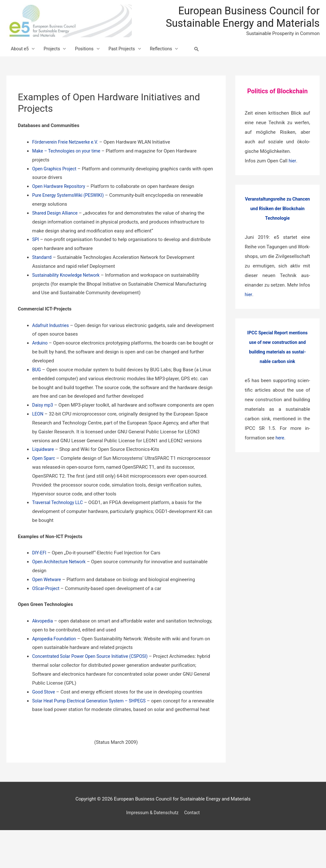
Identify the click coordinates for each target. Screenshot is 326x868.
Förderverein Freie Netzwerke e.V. (67, 162)
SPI (36, 260)
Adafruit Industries (52, 345)
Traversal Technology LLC (59, 531)
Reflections (170, 67)
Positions (89, 67)
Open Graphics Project (57, 189)
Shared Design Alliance (57, 233)
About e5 (21, 67)
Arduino (40, 363)
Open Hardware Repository (60, 206)
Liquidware (44, 478)
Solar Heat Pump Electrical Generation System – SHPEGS (93, 729)
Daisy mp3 (44, 425)
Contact (194, 850)
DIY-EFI (40, 582)
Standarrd (43, 277)
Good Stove (44, 721)
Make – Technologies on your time (69, 171)
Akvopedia (43, 650)
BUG (37, 390)
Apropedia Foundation (56, 667)
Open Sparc (44, 487)
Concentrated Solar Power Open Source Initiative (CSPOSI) (94, 685)
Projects (55, 67)
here (280, 458)
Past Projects (129, 67)
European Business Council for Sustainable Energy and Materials (252, 25)
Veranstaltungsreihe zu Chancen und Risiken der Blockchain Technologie (277, 229)
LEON (38, 443)
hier (293, 181)
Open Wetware (48, 608)
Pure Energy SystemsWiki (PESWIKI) (71, 215)
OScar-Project (47, 617)
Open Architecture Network (61, 591)
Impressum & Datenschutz (152, 850)
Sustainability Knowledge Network (68, 295)
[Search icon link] (208, 67)
